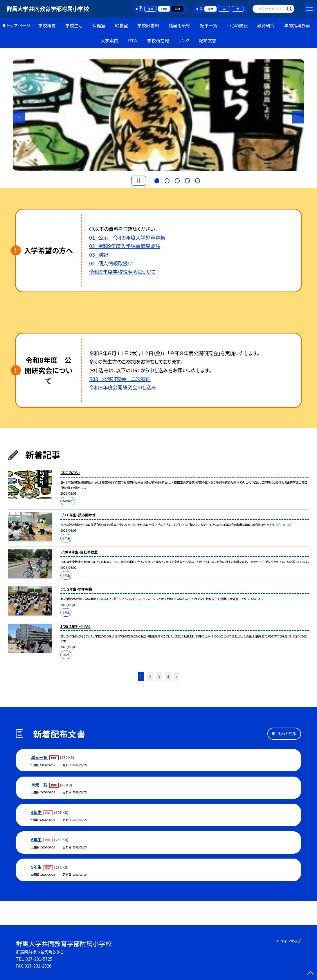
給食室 (121, 25)
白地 (164, 9)
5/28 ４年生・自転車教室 (79, 552)
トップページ (19, 25)
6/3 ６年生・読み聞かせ (78, 515)
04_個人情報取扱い (111, 263)
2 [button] (167, 180)
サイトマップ (290, 941)
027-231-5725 (39, 959)
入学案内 (109, 40)
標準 (210, 9)
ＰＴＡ (133, 40)
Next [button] (298, 117)
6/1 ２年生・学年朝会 (76, 589)
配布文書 (208, 40)
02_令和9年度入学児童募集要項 (125, 246)
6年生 (37, 812)
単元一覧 (40, 757)
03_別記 (99, 255)
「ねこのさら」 (70, 473)
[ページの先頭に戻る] (310, 973)
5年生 (37, 867)
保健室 (99, 25)
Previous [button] (19, 117)
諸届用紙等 (180, 25)
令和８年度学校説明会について (122, 272)
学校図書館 (148, 25)
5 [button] (198, 180)
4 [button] (187, 180)
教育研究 (266, 25)
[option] (159, 115)
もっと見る (287, 733)
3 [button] (177, 180)
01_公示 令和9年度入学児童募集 (127, 237)
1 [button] (157, 180)
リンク (184, 40)
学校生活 (74, 25)
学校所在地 (158, 40)
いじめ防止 (237, 25)
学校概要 (47, 25)
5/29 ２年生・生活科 (75, 626)
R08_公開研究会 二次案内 (120, 379)
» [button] (177, 677)
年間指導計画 (297, 25)
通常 (150, 9)
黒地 (177, 9)
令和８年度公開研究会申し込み (123, 387)
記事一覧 (209, 25)
